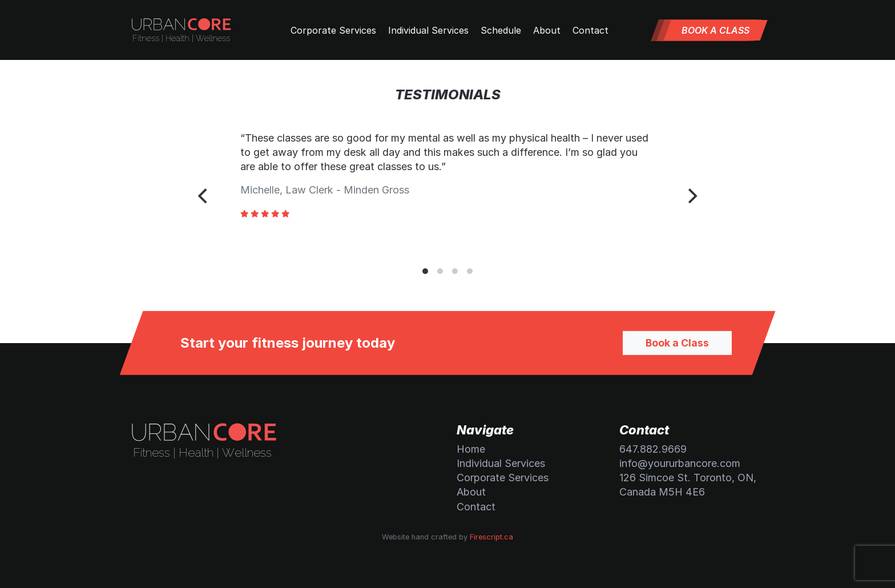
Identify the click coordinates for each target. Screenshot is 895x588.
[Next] (691, 196)
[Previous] (204, 196)
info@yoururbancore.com (680, 463)
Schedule (501, 30)
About (547, 30)
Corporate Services (333, 30)
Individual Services (428, 30)
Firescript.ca (491, 537)
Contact (590, 30)
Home (471, 449)
